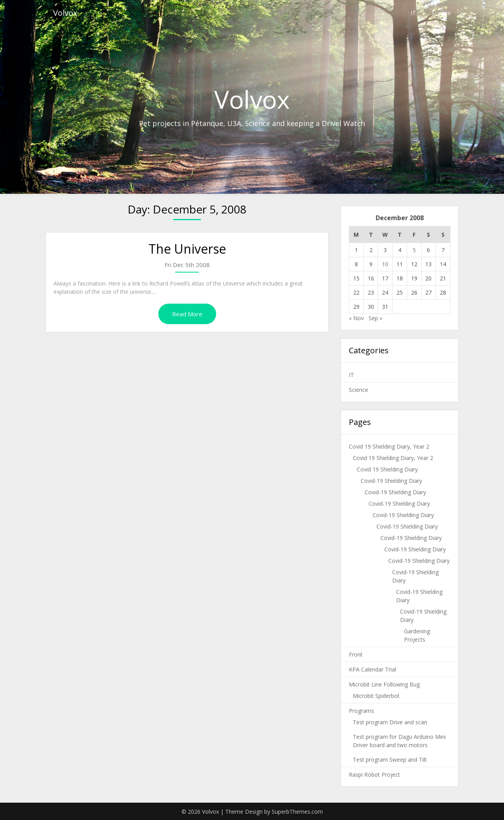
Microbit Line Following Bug (384, 684)
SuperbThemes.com (297, 812)
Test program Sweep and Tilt (390, 760)
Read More (187, 314)
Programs (361, 711)
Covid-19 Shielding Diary (391, 481)
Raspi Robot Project (374, 775)
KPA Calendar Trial (372, 669)
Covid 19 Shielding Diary (387, 469)
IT (413, 13)
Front (356, 654)
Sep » (375, 318)
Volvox (65, 13)
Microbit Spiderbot (376, 696)
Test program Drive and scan (390, 722)
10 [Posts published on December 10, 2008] (385, 264)
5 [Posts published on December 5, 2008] (414, 250)
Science (441, 13)
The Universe (187, 249)
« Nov (356, 318)
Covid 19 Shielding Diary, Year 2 (389, 446)
